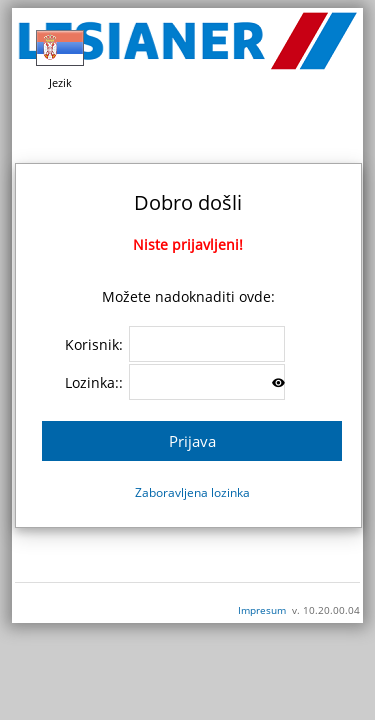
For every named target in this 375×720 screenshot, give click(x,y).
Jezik (60, 57)
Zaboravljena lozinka (192, 492)
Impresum (262, 610)
